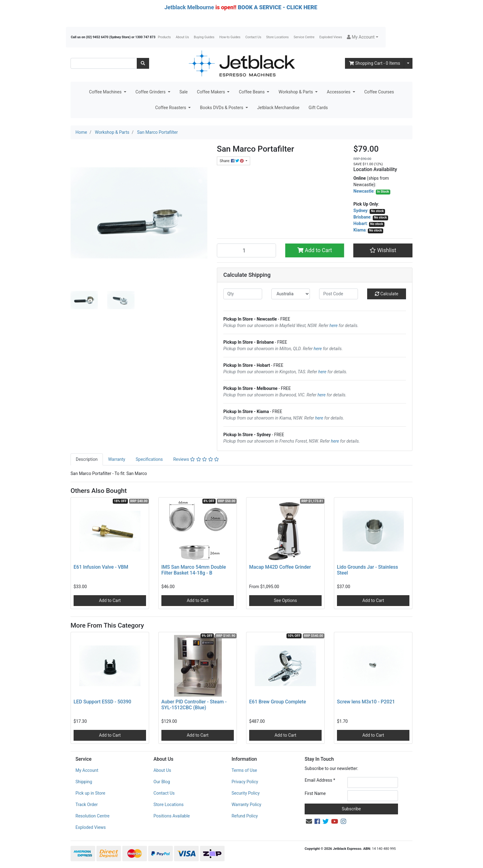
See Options (285, 600)
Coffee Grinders (151, 92)
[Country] (291, 294)
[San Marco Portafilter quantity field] (246, 250)
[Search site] (143, 63)
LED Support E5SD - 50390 (102, 702)
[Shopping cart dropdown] (408, 63)
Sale (184, 92)
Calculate (387, 294)
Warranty (117, 459)
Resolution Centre (92, 816)
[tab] (87, 459)
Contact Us (254, 37)
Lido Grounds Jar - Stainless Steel (367, 570)
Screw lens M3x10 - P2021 (366, 702)
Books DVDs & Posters (222, 108)
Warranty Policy (247, 805)
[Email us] (309, 821)
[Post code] (339, 294)
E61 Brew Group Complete (278, 702)
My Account (87, 770)
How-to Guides (230, 37)
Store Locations (277, 37)
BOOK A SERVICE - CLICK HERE (278, 7)
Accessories (339, 92)
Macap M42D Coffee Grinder (280, 567)
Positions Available (172, 816)
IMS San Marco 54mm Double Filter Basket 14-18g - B (194, 570)
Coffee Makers (211, 92)
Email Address (320, 780)
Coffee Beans (252, 92)
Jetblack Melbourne (189, 7)
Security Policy (246, 793)
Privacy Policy (245, 782)
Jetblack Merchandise (278, 108)
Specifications (149, 459)
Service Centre (304, 37)
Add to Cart (315, 250)
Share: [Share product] (232, 161)
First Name (315, 793)
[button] (362, 37)
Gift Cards (318, 108)
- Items (375, 63)
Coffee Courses (379, 92)
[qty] (243, 294)
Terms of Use (244, 770)
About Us (183, 37)
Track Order (87, 805)
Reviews (196, 459)
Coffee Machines (106, 92)
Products (164, 37)
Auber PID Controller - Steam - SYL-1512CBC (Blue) (194, 705)
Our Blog (162, 782)
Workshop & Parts (296, 92)
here (334, 325)
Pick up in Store (90, 793)
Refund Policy (245, 816)
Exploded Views (331, 37)
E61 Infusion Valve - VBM (101, 567)
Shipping (84, 782)
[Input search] (104, 63)
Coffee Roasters (171, 108)
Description (87, 459)
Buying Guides (204, 37)
